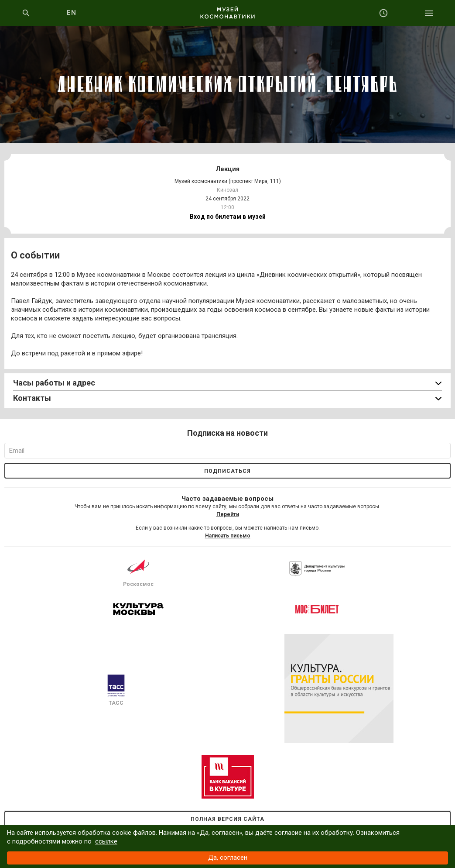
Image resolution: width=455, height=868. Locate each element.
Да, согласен (228, 858)
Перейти (228, 514)
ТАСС (116, 690)
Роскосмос (138, 572)
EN (72, 13)
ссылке (106, 841)
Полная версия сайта (227, 819)
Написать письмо (228, 536)
